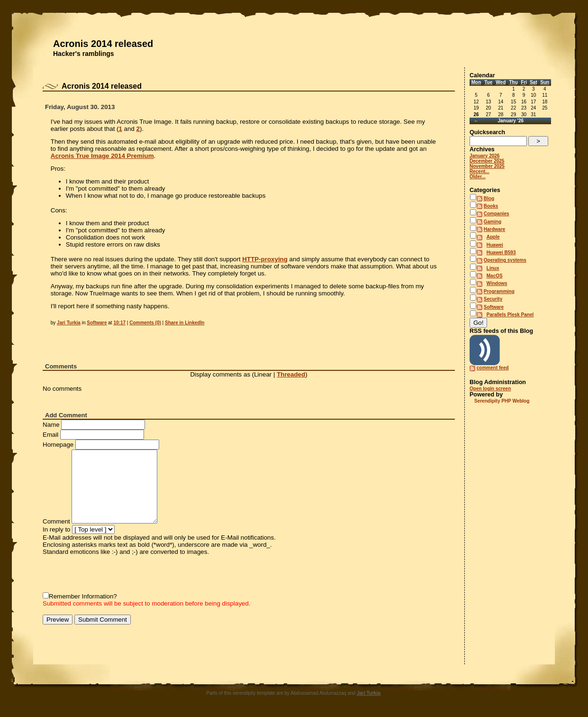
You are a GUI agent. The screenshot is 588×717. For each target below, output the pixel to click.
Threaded (291, 374)
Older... (478, 177)
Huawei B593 (501, 253)
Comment (56, 521)
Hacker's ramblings (84, 54)
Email (50, 435)
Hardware (495, 229)
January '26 (511, 121)
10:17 (119, 323)
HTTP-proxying (265, 259)
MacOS (495, 276)
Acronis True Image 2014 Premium (102, 156)
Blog (489, 198)
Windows (497, 283)
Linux (493, 268)
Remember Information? (83, 596)
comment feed (493, 368)
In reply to (57, 529)
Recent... (479, 171)
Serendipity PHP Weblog (502, 401)
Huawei (495, 245)
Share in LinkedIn (185, 323)
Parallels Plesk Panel (510, 315)
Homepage (58, 445)
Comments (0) (145, 323)
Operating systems (505, 260)
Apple (493, 237)
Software (97, 323)
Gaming (493, 222)
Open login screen (490, 389)
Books (491, 206)
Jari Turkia (69, 323)
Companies (497, 214)
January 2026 (484, 156)
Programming (499, 291)
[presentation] (115, 574)
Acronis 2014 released (103, 44)
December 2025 (487, 161)
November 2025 (487, 166)
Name (51, 425)
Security (493, 299)
